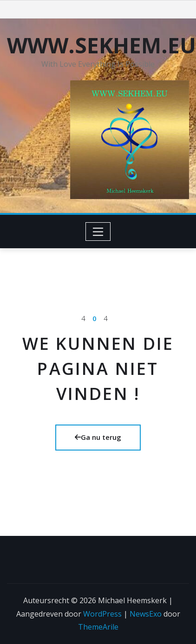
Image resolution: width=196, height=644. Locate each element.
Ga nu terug (98, 437)
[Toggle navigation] (98, 232)
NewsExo (146, 614)
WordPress (102, 614)
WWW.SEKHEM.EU (101, 45)
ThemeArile (98, 627)
